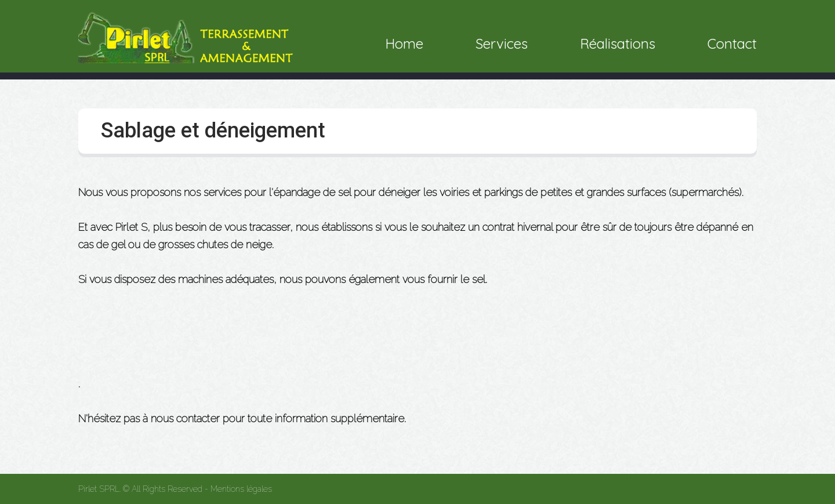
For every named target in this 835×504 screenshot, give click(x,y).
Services (502, 43)
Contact (732, 43)
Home (404, 43)
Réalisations (618, 43)
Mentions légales (241, 489)
